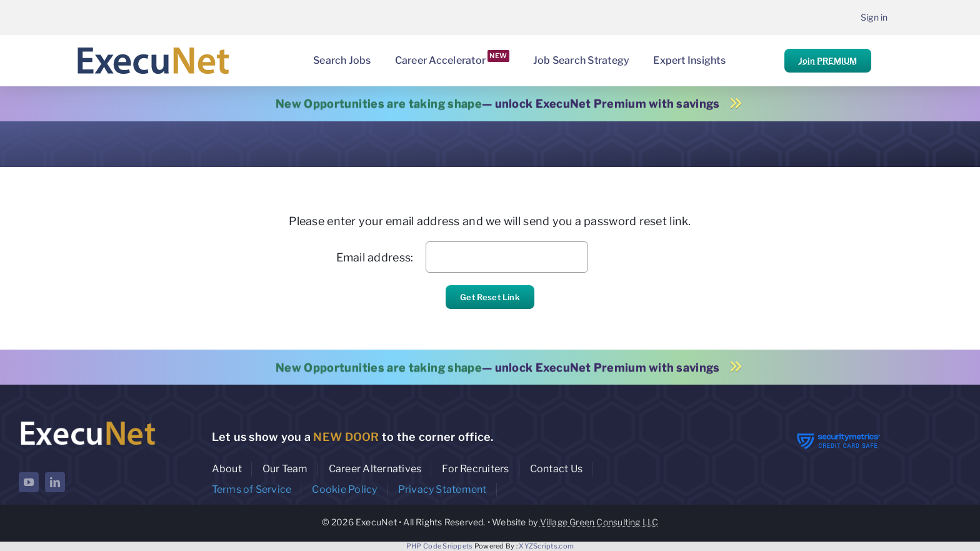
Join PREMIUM (828, 61)
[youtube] (29, 482)
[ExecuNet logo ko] (87, 421)
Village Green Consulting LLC (599, 522)
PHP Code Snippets (440, 546)
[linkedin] (55, 482)
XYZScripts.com (546, 546)
